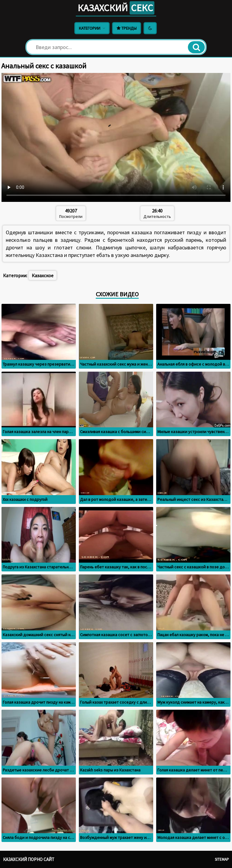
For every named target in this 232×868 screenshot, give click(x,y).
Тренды (127, 28)
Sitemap (222, 859)
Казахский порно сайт (29, 859)
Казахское (43, 275)
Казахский (116, 8)
